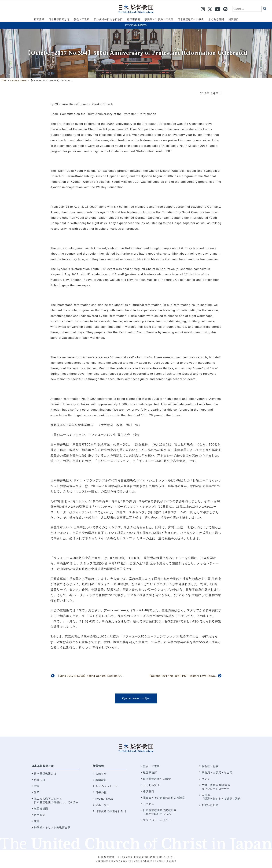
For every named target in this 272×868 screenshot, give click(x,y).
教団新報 (101, 780)
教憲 (37, 786)
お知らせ (101, 774)
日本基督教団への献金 (157, 779)
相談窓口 (149, 791)
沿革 (37, 792)
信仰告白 (40, 780)
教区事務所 (150, 772)
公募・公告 (102, 805)
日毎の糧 (101, 792)
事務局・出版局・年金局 (217, 772)
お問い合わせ (210, 805)
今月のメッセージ (107, 786)
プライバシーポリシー (157, 820)
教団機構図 (41, 809)
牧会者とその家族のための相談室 (164, 798)
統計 (37, 821)
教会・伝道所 (151, 766)
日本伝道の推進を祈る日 (111, 811)
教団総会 (40, 815)
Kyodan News (136, 25)
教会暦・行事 (210, 766)
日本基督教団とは (43, 766)
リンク (206, 779)
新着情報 (98, 766)
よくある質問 (151, 785)
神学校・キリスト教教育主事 (52, 827)
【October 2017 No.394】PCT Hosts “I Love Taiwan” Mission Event (193, 676)
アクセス (149, 804)
